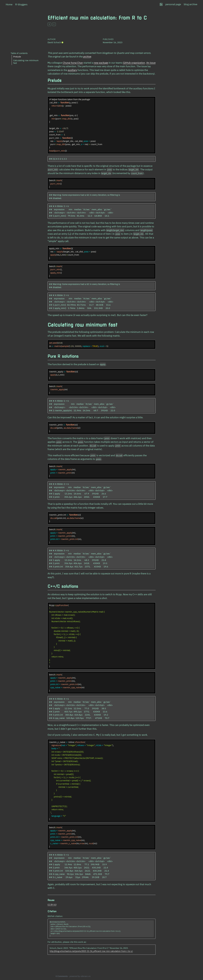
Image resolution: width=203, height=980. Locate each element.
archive (87, 57)
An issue (151, 63)
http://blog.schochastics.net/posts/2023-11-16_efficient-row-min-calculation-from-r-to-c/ (91, 951)
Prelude (17, 57)
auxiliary (72, 70)
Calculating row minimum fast (26, 62)
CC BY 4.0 (52, 905)
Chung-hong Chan (73, 63)
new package (101, 63)
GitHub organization (134, 63)
